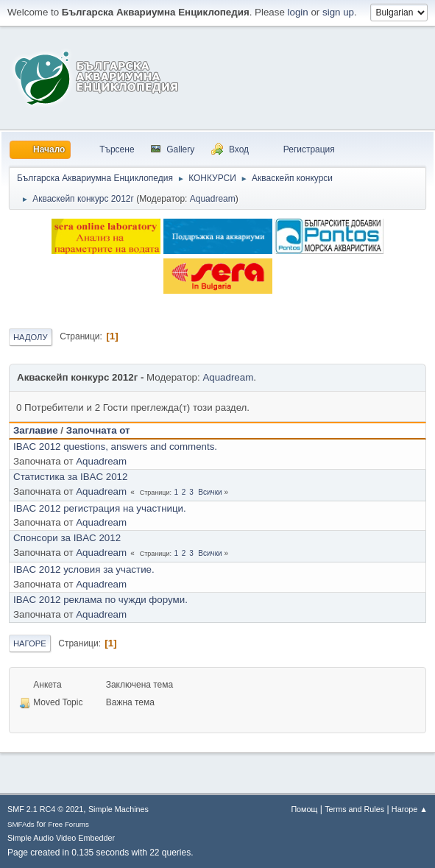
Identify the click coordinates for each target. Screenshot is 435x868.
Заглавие (36, 430)
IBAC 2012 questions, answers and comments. (115, 447)
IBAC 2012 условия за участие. (84, 569)
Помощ (304, 809)
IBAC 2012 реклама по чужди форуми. (100, 600)
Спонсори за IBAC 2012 (67, 538)
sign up (338, 12)
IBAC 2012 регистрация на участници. (100, 508)
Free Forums (68, 824)
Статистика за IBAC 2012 (70, 477)
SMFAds (21, 824)
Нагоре (30, 643)
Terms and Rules (354, 809)
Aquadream (213, 199)
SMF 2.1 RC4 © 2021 (45, 809)
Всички (210, 492)
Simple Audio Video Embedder (61, 838)
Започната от (98, 430)
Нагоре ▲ (410, 809)
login (298, 12)
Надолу (31, 337)
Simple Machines (119, 809)
